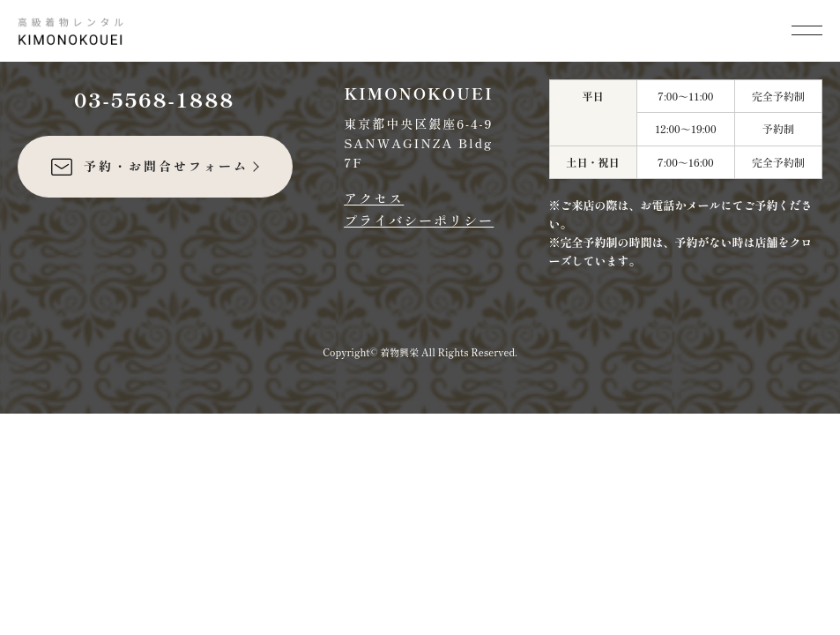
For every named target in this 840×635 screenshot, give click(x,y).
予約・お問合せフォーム (149, 167)
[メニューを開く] (807, 28)
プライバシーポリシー (419, 220)
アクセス (374, 198)
